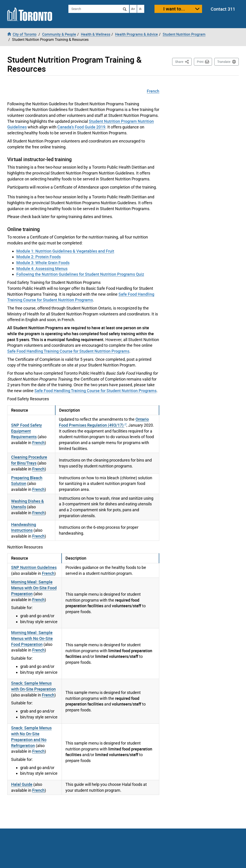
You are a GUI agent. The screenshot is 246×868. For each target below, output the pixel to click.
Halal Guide (22, 784)
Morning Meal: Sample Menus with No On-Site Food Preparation (32, 638)
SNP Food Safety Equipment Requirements (27, 431)
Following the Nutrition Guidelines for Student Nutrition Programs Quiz (80, 274)
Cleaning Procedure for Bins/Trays (29, 460)
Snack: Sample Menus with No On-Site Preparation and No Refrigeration (31, 736)
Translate (224, 62)
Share (183, 61)
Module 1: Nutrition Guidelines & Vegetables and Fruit (65, 251)
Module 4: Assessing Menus (42, 268)
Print (200, 62)
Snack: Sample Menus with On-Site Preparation (33, 686)
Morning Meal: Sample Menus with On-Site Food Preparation (34, 588)
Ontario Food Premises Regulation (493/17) (104, 422)
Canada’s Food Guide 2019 (81, 127)
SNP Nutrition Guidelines (34, 567)
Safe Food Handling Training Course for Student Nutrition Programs (81, 297)
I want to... (174, 9)
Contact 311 (223, 9)
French (153, 91)
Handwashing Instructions (24, 527)
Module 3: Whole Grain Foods (43, 263)
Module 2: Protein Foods (39, 257)
